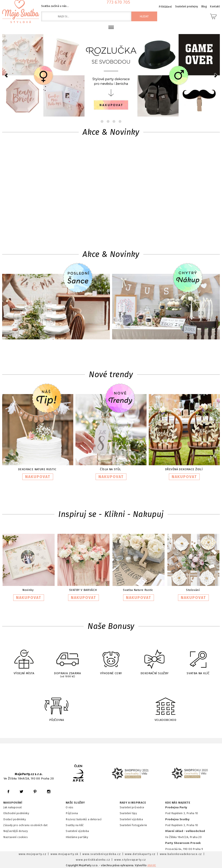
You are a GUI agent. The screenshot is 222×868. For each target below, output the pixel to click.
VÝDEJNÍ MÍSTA (24, 659)
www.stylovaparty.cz (130, 860)
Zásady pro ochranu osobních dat (25, 825)
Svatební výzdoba (77, 831)
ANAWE (152, 865)
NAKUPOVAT (38, 477)
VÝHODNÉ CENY (111, 659)
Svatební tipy (128, 813)
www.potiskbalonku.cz (93, 860)
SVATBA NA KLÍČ (198, 659)
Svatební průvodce (132, 807)
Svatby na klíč (75, 825)
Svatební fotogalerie (133, 825)
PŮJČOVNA (57, 705)
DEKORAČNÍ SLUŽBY (155, 659)
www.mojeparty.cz (33, 854)
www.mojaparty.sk (64, 854)
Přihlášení (165, 7)
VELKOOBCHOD (165, 705)
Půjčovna (72, 813)
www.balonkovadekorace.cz (181, 854)
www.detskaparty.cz (140, 854)
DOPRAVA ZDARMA (67, 660)
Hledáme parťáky (77, 837)
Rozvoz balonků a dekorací (84, 819)
